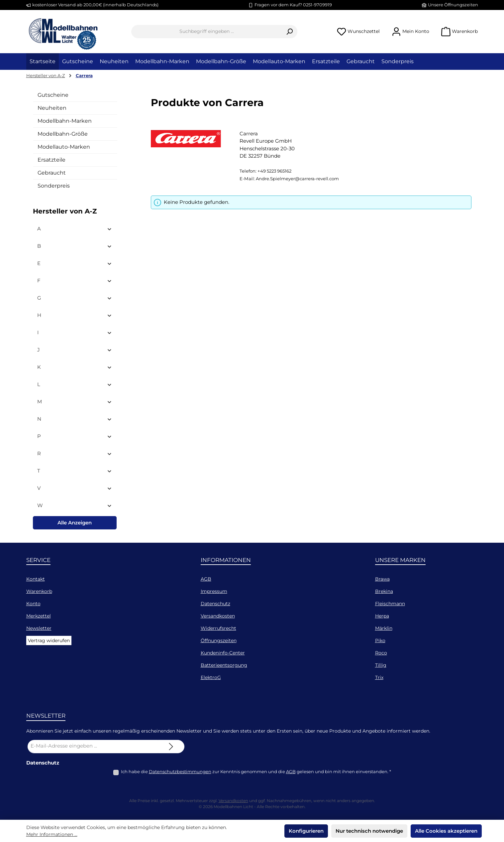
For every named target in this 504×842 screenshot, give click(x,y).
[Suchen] (290, 32)
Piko (380, 640)
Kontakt (36, 579)
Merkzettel (39, 616)
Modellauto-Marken (64, 147)
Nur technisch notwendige (369, 831)
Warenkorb (39, 591)
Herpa (382, 616)
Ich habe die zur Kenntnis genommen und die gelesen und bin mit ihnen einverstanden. (256, 772)
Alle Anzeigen (75, 523)
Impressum (214, 591)
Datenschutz (215, 604)
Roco (381, 653)
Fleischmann (390, 604)
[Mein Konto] (410, 31)
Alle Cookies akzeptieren (446, 831)
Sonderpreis (54, 186)
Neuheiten (52, 108)
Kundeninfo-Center (223, 653)
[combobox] (207, 32)
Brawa (382, 579)
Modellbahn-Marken (65, 121)
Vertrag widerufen (49, 640)
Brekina (384, 591)
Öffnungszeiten (219, 640)
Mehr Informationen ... (52, 834)
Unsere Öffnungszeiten (453, 5)
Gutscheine (53, 95)
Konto (33, 604)
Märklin (384, 628)
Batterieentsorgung (224, 665)
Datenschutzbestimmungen (180, 772)
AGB (206, 579)
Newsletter (39, 628)
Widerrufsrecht (218, 628)
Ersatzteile (51, 160)
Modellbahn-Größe (63, 134)
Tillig (381, 665)
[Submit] (171, 747)
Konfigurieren (306, 831)
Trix (379, 677)
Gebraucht (52, 173)
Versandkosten (218, 616)
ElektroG (211, 677)
